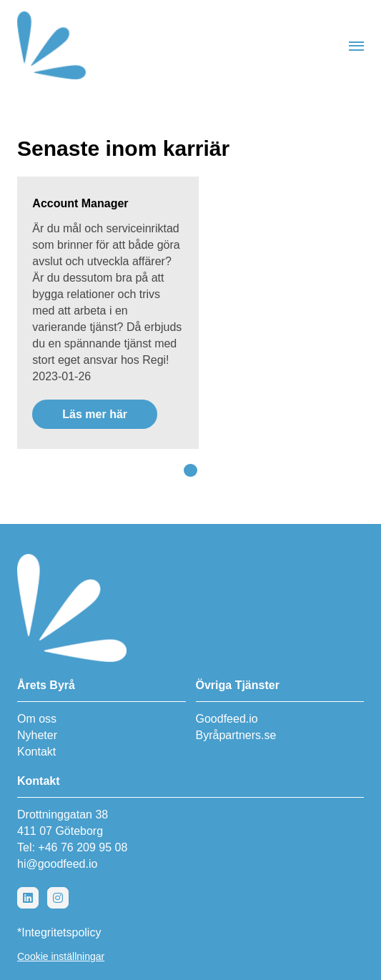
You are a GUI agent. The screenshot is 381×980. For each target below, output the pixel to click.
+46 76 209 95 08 (83, 847)
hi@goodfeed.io (57, 864)
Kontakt (36, 752)
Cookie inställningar (61, 956)
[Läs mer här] (108, 313)
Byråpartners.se (236, 735)
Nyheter (37, 735)
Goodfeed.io (227, 719)
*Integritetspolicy (59, 932)
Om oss (37, 719)
